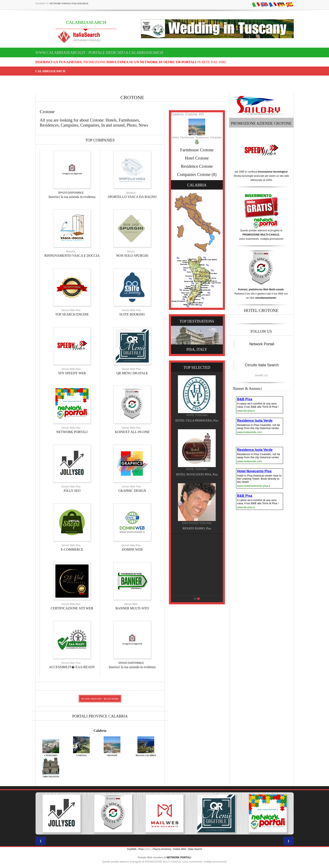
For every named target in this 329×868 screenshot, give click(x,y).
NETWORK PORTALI (72, 432)
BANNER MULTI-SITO (132, 608)
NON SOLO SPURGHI (132, 256)
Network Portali (262, 344)
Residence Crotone (197, 166)
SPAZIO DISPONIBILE (71, 193)
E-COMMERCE (72, 549)
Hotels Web (180, 849)
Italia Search (195, 849)
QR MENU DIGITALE (132, 373)
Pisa (141, 849)
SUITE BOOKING (132, 314)
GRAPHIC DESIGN (132, 491)
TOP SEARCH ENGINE (72, 314)
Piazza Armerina (162, 849)
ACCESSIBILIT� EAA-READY (72, 667)
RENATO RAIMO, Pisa (197, 528)
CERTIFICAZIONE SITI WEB (72, 608)
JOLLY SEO (72, 491)
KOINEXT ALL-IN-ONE (132, 432)
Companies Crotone (194, 174)
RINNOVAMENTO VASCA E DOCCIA (72, 256)
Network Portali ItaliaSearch (69, 3)
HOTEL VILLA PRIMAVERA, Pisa (197, 421)
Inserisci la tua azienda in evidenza (72, 197)
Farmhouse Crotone (197, 150)
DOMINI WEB (132, 549)
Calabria (100, 731)
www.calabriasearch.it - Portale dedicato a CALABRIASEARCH (99, 53)
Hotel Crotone (197, 158)
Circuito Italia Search (262, 365)
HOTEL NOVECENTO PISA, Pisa (197, 475)
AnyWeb (132, 849)
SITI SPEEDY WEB (72, 373)
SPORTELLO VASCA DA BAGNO (132, 197)
